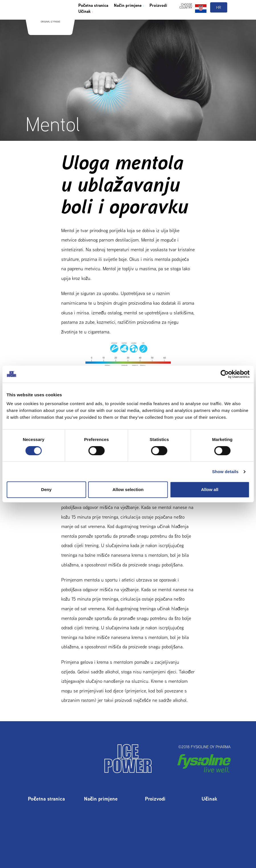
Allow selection (128, 489)
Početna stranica (98, 18)
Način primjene (143, 18)
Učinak (116, 26)
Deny (46, 489)
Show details (225, 472)
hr (219, 19)
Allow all (210, 489)
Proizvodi (90, 26)
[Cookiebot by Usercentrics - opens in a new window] (225, 374)
